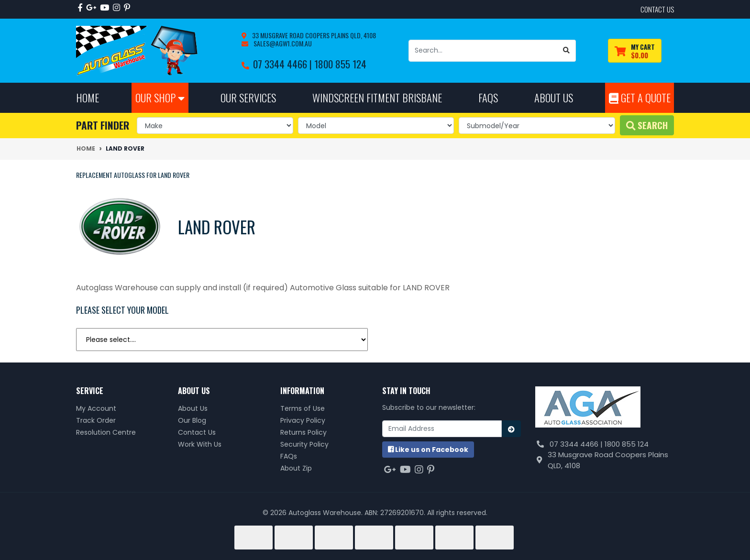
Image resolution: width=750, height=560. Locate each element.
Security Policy (304, 444)
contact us (657, 9)
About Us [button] (554, 97)
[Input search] (483, 51)
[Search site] (567, 51)
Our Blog (192, 420)
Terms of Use (303, 408)
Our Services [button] (248, 97)
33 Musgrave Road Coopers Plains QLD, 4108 (313, 35)
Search (647, 125)
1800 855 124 (340, 64)
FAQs (289, 456)
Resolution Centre (106, 432)
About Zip (296, 468)
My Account (96, 408)
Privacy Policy (303, 420)
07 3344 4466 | (284, 64)
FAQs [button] (488, 97)
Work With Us (200, 444)
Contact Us (197, 432)
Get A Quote (640, 97)
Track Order (96, 420)
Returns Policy (303, 432)
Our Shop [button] (160, 97)
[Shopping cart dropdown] (635, 51)
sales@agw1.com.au (282, 43)
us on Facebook (428, 450)
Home (88, 97)
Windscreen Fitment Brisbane (377, 97)
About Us (193, 408)
